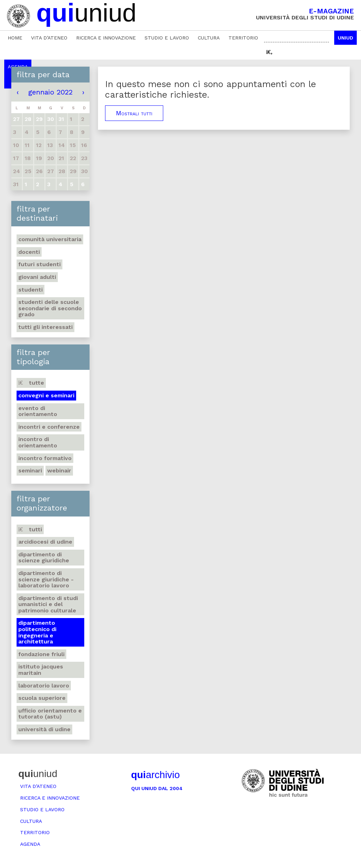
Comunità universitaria (50, 239)
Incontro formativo (45, 458)
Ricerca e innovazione (106, 38)
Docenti (29, 252)
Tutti (30, 529)
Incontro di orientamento (38, 442)
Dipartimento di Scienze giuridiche (44, 558)
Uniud (345, 38)
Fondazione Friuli (41, 654)
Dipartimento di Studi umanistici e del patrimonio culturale (48, 604)
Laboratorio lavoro (44, 686)
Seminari (30, 470)
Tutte (31, 383)
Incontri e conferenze (49, 427)
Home (15, 38)
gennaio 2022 (50, 92)
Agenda (30, 844)
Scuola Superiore (42, 698)
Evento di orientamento (38, 411)
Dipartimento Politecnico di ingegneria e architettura (37, 632)
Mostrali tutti (134, 113)
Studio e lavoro (167, 38)
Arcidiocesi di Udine (45, 542)
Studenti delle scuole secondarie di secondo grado (50, 308)
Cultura (209, 38)
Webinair (59, 470)
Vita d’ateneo (49, 38)
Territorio (243, 38)
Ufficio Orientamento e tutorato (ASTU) (50, 714)
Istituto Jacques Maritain (41, 670)
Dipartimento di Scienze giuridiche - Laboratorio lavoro (46, 579)
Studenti (30, 290)
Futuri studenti (39, 264)
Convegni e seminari (46, 395)
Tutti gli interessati (45, 327)
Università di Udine (44, 729)
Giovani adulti (37, 277)
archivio (155, 775)
